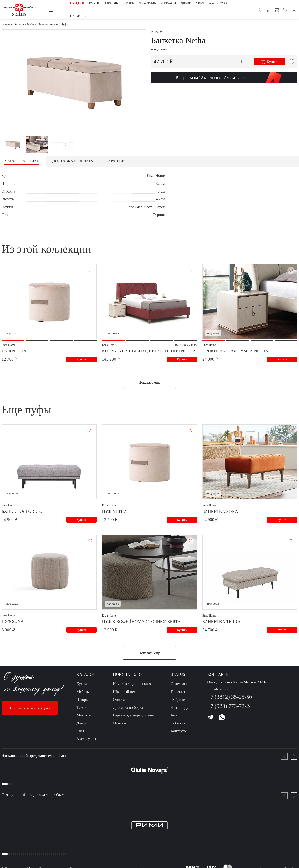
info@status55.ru (220, 691)
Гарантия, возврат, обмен (133, 718)
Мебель (83, 694)
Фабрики (178, 702)
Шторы (82, 702)
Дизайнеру (179, 710)
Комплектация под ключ (133, 686)
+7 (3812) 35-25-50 (230, 699)
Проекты (178, 694)
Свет (80, 733)
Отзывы (120, 725)
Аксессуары (86, 741)
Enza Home (160, 31)
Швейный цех (124, 694)
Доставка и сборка (128, 710)
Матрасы (84, 718)
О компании (181, 686)
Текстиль (84, 710)
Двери (82, 725)
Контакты (179, 733)
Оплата (119, 702)
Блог (174, 718)
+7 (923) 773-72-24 (230, 708)
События (178, 725)
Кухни (82, 686)
